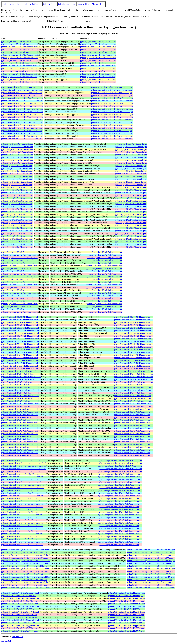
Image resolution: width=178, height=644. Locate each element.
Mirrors (95, 4)
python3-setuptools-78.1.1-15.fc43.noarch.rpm (133, 328)
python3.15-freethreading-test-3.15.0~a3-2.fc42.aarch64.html (26, 577)
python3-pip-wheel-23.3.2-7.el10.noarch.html (19, 252)
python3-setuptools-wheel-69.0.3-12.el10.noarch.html (23, 474)
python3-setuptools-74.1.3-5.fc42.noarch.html (20, 360)
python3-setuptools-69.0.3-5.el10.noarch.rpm (132, 434)
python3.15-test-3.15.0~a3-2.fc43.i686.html (19, 609)
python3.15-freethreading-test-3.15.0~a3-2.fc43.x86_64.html (26, 574)
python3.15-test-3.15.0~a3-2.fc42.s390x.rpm (126, 628)
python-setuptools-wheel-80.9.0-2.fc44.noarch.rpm (111, 87)
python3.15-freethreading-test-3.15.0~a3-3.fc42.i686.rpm (149, 552)
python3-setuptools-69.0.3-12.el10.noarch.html (20, 385)
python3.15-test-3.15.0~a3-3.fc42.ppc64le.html (20, 598)
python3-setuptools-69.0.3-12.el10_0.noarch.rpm (134, 371)
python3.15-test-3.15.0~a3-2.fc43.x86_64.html (20, 617)
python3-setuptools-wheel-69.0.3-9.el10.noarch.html (22, 498)
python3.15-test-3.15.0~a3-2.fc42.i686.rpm (125, 623)
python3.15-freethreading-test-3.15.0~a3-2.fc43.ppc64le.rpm (151, 569)
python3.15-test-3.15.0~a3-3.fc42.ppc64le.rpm (127, 598)
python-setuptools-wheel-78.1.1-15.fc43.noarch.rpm (112, 98)
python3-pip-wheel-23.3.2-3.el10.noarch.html (19, 290)
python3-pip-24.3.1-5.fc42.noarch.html (17, 166)
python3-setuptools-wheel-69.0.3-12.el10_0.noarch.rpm (120, 461)
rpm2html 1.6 (17, 637)
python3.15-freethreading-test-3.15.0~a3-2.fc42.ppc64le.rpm (151, 582)
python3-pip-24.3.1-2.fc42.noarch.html (17, 176)
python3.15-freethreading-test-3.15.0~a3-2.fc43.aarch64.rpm (151, 563)
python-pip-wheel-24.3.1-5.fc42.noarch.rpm (98, 63)
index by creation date (67, 4)
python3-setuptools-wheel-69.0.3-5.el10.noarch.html (22, 523)
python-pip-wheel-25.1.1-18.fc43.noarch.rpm (98, 41)
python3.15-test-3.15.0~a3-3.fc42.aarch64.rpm (127, 593)
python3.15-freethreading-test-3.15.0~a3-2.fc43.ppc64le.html (26, 569)
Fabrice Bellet (7, 641)
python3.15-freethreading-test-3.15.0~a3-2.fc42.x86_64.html (26, 588)
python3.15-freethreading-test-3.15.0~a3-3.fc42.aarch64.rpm (151, 550)
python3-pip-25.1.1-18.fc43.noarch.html (17, 144)
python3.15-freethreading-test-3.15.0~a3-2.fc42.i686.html (24, 580)
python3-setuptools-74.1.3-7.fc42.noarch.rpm (132, 350)
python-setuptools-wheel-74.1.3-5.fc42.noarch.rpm (111, 131)
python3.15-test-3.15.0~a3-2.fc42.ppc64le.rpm (127, 625)
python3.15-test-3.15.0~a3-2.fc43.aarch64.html (20, 606)
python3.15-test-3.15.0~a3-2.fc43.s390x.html (19, 615)
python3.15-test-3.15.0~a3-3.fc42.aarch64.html (20, 593)
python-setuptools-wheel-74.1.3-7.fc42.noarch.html (22, 120)
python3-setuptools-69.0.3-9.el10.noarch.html (20, 409)
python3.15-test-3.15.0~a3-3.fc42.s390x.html (19, 601)
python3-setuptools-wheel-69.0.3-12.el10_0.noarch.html (24, 461)
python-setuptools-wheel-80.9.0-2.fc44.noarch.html (22, 87)
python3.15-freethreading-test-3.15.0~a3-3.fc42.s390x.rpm (150, 558)
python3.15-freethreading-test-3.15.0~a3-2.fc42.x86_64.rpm (151, 588)
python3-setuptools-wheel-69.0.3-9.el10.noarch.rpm (119, 498)
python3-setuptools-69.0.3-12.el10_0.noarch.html (21, 371)
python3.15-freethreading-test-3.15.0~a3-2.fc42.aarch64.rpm (151, 577)
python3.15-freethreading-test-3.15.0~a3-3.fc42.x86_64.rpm (151, 561)
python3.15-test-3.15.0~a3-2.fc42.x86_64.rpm (127, 631)
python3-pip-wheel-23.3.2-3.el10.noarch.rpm (104, 290)
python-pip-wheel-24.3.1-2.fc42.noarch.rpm (98, 74)
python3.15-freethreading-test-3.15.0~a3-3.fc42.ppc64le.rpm (151, 555)
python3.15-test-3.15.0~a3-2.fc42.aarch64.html (20, 620)
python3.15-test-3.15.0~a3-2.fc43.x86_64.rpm (127, 617)
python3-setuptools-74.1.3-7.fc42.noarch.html (20, 350)
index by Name (84, 4)
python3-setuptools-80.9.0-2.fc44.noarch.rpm (132, 317)
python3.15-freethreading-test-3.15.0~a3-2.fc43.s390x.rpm (150, 571)
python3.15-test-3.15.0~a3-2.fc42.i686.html (19, 623)
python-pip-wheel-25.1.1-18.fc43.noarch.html (20, 41)
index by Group (16, 4)
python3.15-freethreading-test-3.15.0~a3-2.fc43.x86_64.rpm (151, 574)
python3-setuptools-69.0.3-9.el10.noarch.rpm (132, 409)
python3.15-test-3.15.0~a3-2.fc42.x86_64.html (20, 631)
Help (102, 4)
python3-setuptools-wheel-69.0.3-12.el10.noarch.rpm (119, 474)
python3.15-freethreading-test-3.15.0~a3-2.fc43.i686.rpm (149, 566)
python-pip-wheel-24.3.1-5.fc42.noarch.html (19, 63)
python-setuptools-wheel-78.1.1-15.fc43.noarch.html (22, 98)
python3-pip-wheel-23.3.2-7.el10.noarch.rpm (104, 252)
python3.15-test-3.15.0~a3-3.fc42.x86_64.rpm (127, 604)
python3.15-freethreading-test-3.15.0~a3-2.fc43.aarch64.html (26, 563)
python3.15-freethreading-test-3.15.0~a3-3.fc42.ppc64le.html (26, 555)
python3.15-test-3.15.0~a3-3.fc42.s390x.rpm (126, 601)
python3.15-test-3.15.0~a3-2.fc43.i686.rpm (125, 609)
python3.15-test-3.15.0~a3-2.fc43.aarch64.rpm (127, 606)
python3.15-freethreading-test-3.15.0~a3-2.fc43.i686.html (24, 566)
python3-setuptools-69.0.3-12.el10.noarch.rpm (133, 385)
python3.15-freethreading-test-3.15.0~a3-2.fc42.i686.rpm (149, 580)
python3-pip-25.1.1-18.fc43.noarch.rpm (131, 144)
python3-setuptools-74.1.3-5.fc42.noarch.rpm (132, 360)
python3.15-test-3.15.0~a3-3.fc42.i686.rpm (125, 596)
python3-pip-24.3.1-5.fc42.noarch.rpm (131, 166)
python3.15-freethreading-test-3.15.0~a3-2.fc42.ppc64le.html (26, 582)
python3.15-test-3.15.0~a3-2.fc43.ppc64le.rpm (127, 612)
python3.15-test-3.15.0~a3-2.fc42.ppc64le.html (20, 625)
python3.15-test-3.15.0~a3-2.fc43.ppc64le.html (20, 612)
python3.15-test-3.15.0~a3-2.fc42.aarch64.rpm (127, 620)
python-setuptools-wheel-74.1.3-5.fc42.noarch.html (22, 131)
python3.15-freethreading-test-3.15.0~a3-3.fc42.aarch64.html (26, 550)
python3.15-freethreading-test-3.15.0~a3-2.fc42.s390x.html (25, 585)
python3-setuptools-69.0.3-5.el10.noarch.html (20, 434)
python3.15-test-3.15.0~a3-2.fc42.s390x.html (19, 628)
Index (5, 4)
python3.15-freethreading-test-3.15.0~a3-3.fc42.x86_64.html (26, 561)
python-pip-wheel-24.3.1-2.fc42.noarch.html (19, 74)
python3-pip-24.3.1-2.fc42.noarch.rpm (131, 176)
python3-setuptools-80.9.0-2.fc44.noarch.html (20, 317)
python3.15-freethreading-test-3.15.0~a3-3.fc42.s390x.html (25, 558)
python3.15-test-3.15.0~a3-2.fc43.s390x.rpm (126, 615)
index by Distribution (33, 4)
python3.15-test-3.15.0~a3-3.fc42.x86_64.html (20, 604)
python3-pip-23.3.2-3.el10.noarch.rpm (131, 225)
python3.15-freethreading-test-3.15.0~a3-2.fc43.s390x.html (25, 571)
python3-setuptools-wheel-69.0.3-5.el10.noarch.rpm (119, 523)
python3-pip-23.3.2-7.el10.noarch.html (17, 187)
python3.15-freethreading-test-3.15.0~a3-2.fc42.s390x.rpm (150, 585)
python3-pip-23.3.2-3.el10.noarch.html (17, 225)
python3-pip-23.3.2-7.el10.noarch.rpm (131, 187)
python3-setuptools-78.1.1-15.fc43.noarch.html (20, 328)
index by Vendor (50, 4)
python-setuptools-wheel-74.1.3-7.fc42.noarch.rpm (111, 120)
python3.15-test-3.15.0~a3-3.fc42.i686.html (19, 596)
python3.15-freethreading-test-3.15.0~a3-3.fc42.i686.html (24, 552)
